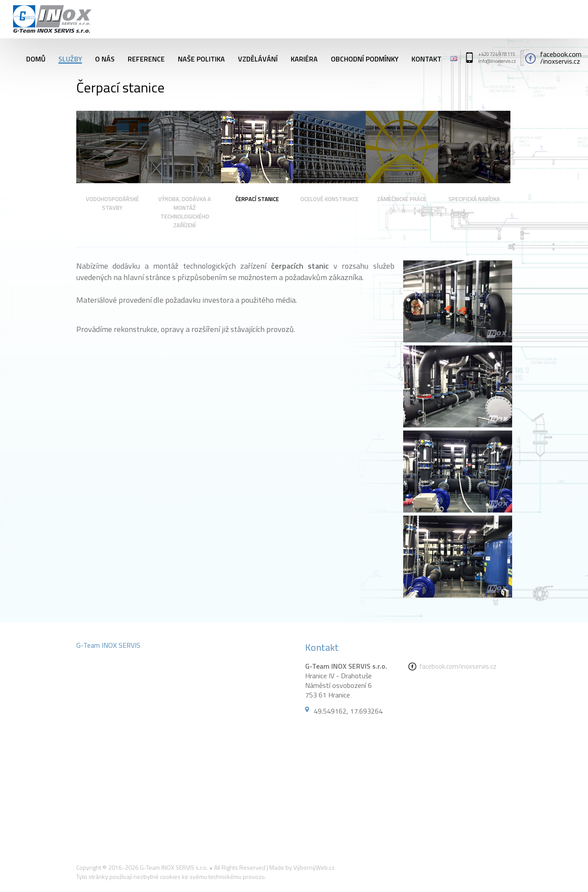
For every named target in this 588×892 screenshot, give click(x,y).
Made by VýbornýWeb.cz (302, 867)
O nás (105, 58)
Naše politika (201, 58)
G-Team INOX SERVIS (108, 645)
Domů (36, 58)
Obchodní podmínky (365, 58)
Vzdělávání (258, 58)
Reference (146, 58)
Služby (70, 58)
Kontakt (427, 58)
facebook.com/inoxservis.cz (458, 666)
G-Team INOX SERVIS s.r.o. (174, 867)
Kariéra (304, 58)
